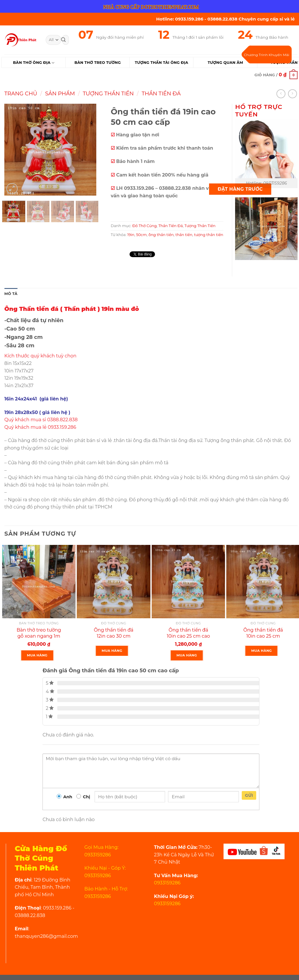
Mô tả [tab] (11, 294)
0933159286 (167, 883)
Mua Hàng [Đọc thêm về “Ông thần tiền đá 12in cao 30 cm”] (112, 651)
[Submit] (63, 40)
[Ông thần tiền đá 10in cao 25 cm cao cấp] (188, 582)
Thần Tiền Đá (161, 93)
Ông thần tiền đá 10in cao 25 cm (263, 633)
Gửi (249, 795)
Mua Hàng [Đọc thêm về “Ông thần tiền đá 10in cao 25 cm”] (262, 651)
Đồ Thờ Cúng (144, 226)
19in (131, 235)
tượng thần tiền (209, 235)
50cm (142, 235)
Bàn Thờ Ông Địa (34, 63)
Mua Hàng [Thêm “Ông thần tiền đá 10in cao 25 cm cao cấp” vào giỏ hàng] (187, 655)
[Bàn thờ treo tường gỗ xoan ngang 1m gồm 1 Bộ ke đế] (39, 582)
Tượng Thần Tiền (108, 93)
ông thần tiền (161, 235)
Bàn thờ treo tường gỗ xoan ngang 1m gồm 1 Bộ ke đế (39, 636)
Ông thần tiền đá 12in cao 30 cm (113, 633)
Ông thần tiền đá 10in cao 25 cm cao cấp (188, 636)
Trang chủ (21, 93)
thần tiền (184, 235)
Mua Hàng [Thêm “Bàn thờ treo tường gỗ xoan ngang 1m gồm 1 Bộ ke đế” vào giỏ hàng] (37, 655)
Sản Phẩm (60, 93)
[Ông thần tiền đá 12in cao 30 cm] (114, 582)
